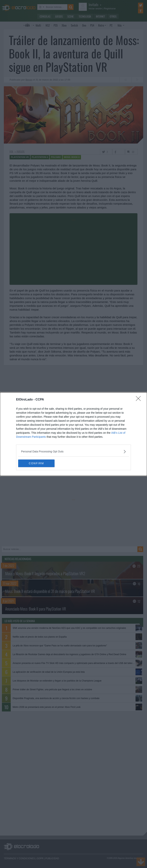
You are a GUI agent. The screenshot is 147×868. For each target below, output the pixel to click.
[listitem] (73, 451)
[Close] (140, 400)
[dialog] (73, 434)
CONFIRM (36, 463)
